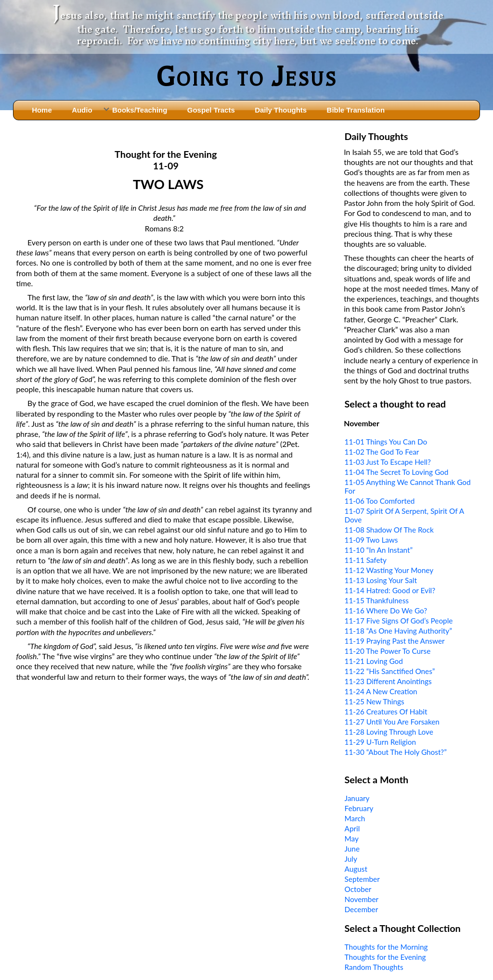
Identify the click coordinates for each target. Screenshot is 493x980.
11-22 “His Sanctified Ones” (390, 671)
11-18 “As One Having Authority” (398, 631)
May (352, 839)
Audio (82, 110)
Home (42, 110)
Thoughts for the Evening (385, 957)
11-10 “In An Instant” (379, 550)
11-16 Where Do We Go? (386, 611)
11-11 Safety (366, 560)
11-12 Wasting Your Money (389, 570)
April (352, 828)
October (358, 889)
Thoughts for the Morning (386, 947)
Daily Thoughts (281, 110)
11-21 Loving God (374, 661)
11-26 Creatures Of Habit (386, 712)
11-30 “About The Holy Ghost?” (396, 752)
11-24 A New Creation (381, 691)
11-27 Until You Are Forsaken (392, 722)
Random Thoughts (374, 967)
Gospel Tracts (211, 110)
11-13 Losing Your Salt (381, 580)
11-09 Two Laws (371, 540)
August (356, 869)
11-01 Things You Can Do (386, 442)
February (359, 808)
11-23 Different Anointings (388, 681)
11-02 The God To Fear (382, 452)
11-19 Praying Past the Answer (395, 641)
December (362, 909)
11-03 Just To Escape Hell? (388, 462)
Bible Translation (356, 110)
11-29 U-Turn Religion (380, 742)
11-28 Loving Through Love (389, 732)
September (362, 879)
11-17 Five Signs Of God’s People (399, 621)
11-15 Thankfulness (377, 600)
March (355, 818)
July (351, 859)
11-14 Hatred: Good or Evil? (390, 590)
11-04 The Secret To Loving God (397, 472)
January (357, 798)
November (362, 899)
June (352, 849)
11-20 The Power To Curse (388, 651)
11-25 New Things (375, 701)
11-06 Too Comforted (380, 501)
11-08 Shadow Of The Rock (389, 530)
